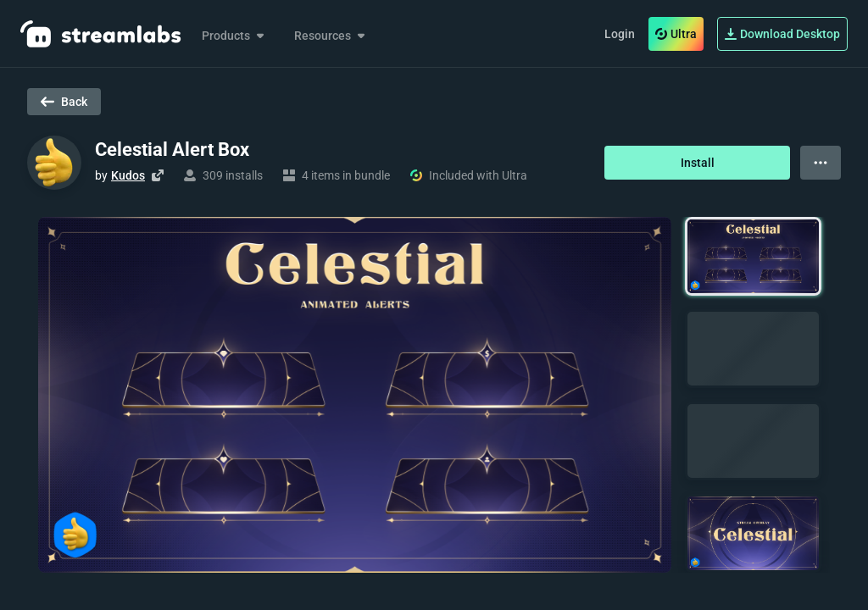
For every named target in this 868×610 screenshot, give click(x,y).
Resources (331, 36)
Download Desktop (782, 34)
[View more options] (821, 163)
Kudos (128, 175)
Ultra (676, 34)
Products (234, 36)
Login (620, 34)
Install (698, 163)
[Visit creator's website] (158, 175)
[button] (753, 256)
